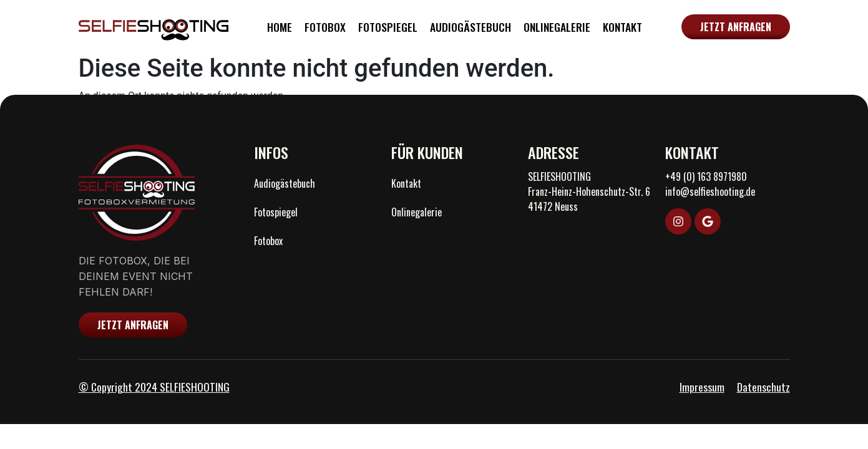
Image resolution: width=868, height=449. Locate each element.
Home (280, 27)
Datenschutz (763, 387)
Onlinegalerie (557, 27)
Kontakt (622, 27)
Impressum (702, 387)
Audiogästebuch (471, 27)
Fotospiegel (388, 27)
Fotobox (325, 27)
